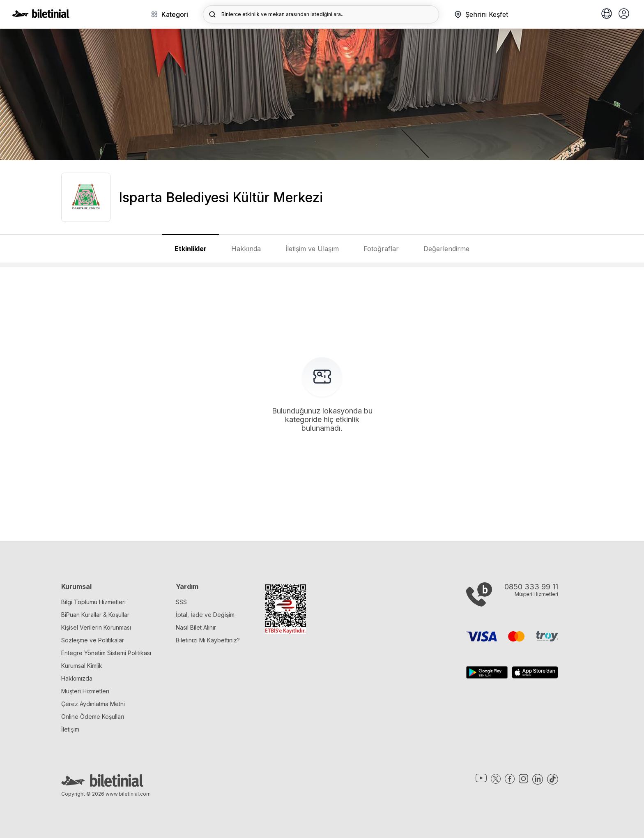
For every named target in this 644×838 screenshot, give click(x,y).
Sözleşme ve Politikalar (93, 640)
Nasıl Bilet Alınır (196, 627)
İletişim (70, 729)
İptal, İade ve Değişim (205, 615)
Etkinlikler (191, 249)
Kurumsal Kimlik (82, 666)
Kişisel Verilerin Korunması (96, 627)
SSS (181, 602)
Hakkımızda (77, 678)
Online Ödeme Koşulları (93, 717)
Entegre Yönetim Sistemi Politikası (106, 653)
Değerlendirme (446, 249)
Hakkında (246, 249)
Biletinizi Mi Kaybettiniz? (208, 640)
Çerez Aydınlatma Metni (93, 704)
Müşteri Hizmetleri (85, 691)
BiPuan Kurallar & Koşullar (95, 615)
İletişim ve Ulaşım (312, 249)
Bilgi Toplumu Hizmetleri (93, 602)
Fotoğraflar (381, 249)
